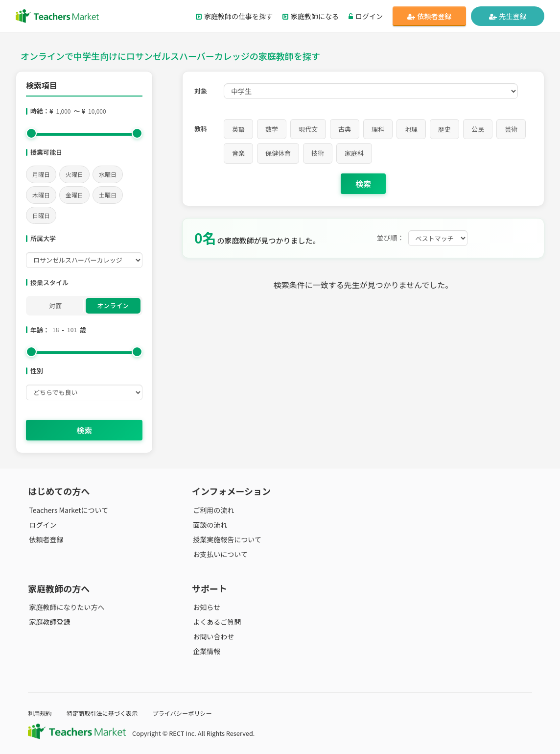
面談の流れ (209, 525)
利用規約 (40, 713)
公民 (478, 129)
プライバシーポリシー (189, 713)
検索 (84, 430)
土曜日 (108, 195)
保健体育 (278, 153)
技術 (318, 153)
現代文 (308, 129)
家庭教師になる (311, 16)
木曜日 (41, 195)
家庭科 (354, 153)
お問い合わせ (212, 636)
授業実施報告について (226, 539)
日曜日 (41, 215)
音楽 (238, 153)
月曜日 (41, 174)
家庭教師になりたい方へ (66, 607)
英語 (238, 129)
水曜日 (108, 174)
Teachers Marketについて (68, 510)
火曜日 (74, 174)
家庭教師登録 (48, 622)
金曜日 (74, 195)
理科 (378, 129)
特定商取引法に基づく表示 (105, 713)
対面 (55, 305)
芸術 (511, 129)
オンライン (113, 305)
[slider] (31, 133)
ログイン (366, 16)
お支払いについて (219, 554)
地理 (411, 129)
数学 (272, 129)
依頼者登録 (430, 16)
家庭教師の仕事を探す (234, 16)
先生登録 (508, 16)
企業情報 (206, 651)
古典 (345, 129)
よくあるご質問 (216, 622)
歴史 (444, 129)
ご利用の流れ (212, 510)
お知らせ (206, 607)
